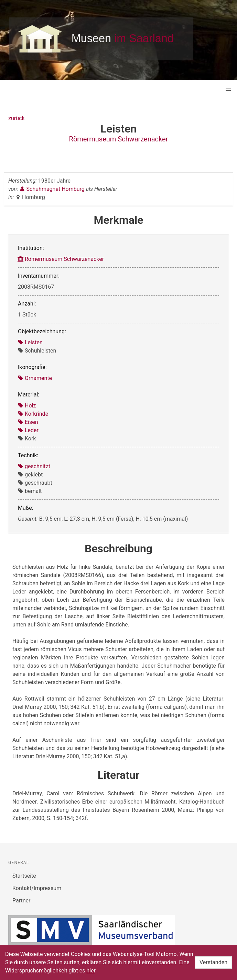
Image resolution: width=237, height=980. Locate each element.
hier (91, 971)
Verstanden (213, 962)
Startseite (24, 876)
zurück (16, 118)
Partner (21, 901)
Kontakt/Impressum (37, 888)
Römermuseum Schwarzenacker (119, 139)
